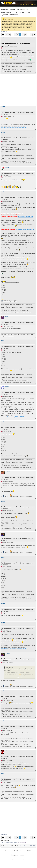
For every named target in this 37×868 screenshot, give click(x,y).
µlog (35, 5)
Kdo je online (5, 840)
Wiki (32, 5)
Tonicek (8, 472)
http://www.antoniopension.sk (25, 230)
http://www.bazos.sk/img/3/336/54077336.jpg (14, 417)
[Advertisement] (18, 90)
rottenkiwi (8, 751)
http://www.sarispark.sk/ (25, 217)
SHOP (24, 5)
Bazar (28, 5)
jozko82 (3, 604)
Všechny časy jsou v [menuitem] (28, 846)
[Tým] (17, 846)
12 (31, 35)
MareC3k (3, 107)
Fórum (20, 5)
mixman (7, 168)
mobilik (3, 38)
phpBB (14, 851)
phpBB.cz (22, 855)
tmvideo (7, 387)
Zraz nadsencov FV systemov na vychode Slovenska (15, 14)
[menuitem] (15, 9)
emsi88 (6, 317)
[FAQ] (12, 846)
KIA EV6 (25, 128)
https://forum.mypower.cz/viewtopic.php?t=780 (12, 128)
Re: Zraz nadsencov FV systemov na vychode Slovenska (16, 45)
